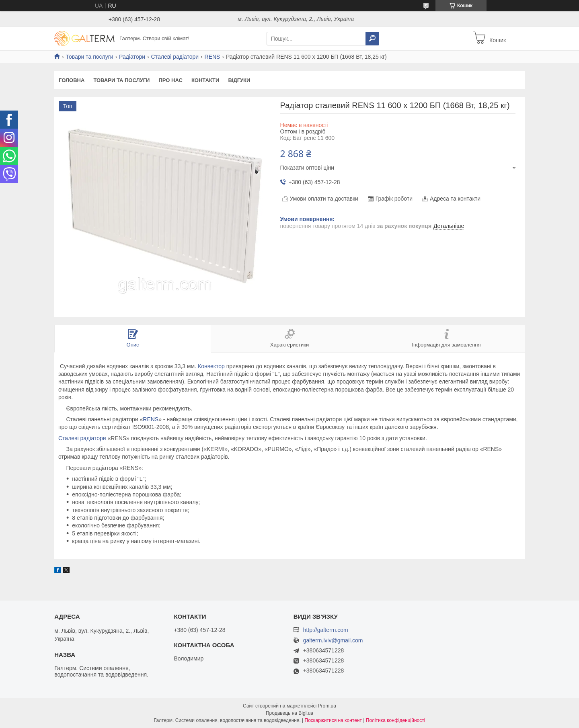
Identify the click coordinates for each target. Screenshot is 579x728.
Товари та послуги (89, 57)
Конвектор (211, 366)
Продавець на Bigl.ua (289, 713)
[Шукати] (372, 39)
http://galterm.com (326, 630)
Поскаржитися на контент (333, 720)
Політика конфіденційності (396, 720)
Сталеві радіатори (175, 57)
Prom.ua (327, 706)
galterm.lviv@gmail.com (333, 641)
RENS (213, 57)
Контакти (205, 80)
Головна (72, 80)
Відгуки (239, 80)
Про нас (170, 80)
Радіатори (132, 57)
